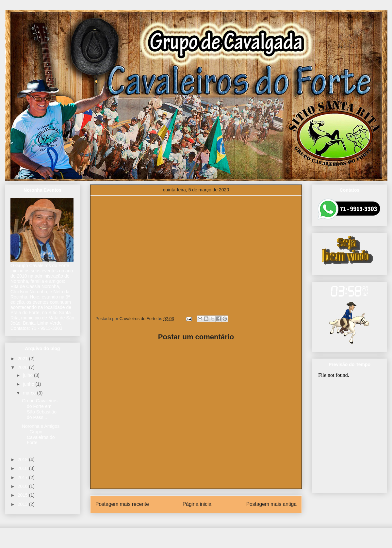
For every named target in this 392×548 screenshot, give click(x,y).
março (30, 393)
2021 (23, 359)
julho (28, 375)
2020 (23, 367)
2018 (23, 468)
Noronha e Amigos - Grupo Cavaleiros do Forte (41, 434)
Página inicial (198, 504)
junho (29, 384)
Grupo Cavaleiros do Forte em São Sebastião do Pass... (40, 409)
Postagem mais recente (122, 504)
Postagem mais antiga (271, 504)
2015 (23, 495)
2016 (23, 486)
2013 (23, 504)
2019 (23, 459)
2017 (23, 477)
